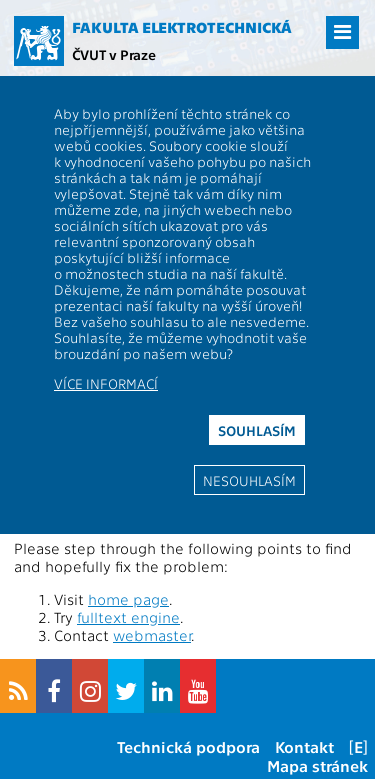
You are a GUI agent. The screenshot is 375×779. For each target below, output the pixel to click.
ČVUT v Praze (114, 54)
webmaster (152, 635)
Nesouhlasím (249, 480)
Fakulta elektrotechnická (182, 27)
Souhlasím (257, 430)
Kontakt (304, 746)
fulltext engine (128, 617)
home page (128, 599)
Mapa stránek (317, 765)
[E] (358, 746)
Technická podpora (188, 746)
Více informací (106, 383)
